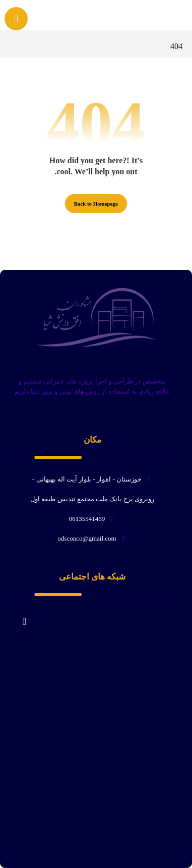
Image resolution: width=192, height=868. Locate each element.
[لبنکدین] (24, 616)
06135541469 (92, 519)
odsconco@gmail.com (92, 538)
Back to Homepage (96, 203)
